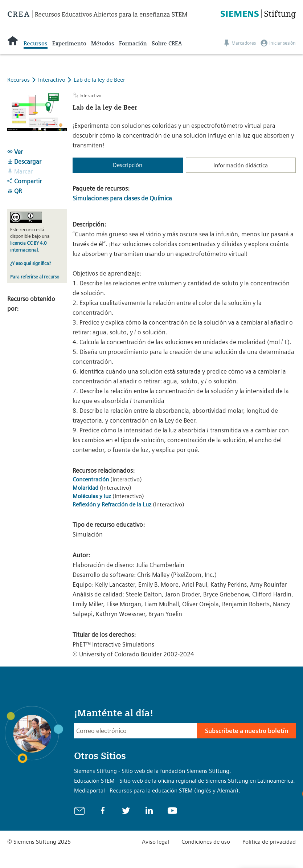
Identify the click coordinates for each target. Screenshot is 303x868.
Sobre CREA (167, 44)
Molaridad (85, 488)
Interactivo (52, 80)
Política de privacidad (269, 842)
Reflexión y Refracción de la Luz (112, 504)
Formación (133, 44)
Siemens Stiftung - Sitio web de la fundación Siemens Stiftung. (153, 771)
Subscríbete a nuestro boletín (247, 731)
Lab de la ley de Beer (99, 80)
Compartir (24, 181)
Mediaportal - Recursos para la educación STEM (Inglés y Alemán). (157, 790)
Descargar (24, 162)
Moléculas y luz (92, 496)
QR (15, 191)
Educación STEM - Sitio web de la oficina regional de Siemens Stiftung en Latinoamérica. (185, 781)
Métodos (103, 44)
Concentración (91, 479)
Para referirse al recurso (35, 277)
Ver (15, 152)
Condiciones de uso (206, 842)
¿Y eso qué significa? (30, 263)
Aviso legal (155, 842)
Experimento (69, 44)
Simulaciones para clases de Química (122, 198)
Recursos (36, 44)
